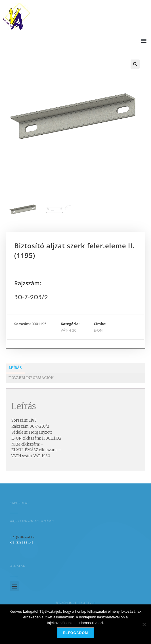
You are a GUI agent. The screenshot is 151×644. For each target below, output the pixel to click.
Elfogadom (76, 633)
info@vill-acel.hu (22, 537)
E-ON (98, 330)
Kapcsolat (19, 503)
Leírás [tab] (15, 368)
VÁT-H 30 (69, 330)
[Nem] (144, 624)
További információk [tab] (31, 378)
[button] (143, 40)
